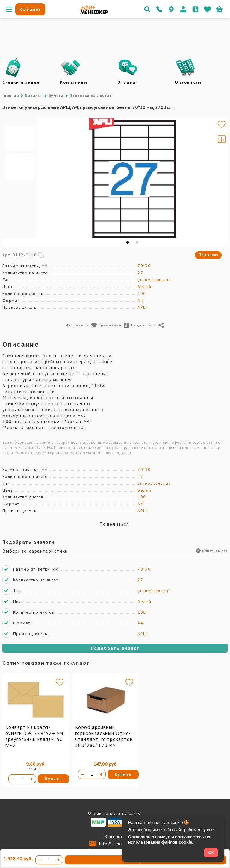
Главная (11, 95)
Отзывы (127, 82)
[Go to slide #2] (20, 192)
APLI (142, 307)
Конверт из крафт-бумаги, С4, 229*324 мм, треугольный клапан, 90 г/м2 (35, 736)
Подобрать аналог (115, 648)
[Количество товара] (22, 779)
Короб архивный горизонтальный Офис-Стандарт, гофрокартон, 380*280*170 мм (105, 736)
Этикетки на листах (91, 95)
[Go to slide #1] (20, 164)
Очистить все (212, 551)
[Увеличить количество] (31, 779)
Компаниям (74, 82)
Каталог (34, 95)
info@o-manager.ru (120, 844)
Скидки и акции (21, 82)
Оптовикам (188, 82)
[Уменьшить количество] (13, 779)
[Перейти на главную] (94, 13)
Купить (53, 779)
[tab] (128, 242)
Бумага (56, 95)
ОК (211, 853)
